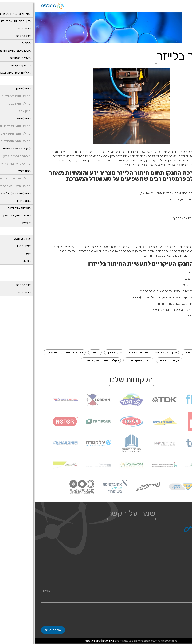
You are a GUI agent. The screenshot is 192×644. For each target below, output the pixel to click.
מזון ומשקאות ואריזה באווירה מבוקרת (118, 352)
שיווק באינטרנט (58, 641)
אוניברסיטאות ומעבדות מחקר (29, 352)
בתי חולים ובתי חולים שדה (165, 352)
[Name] (96, 583)
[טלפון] (96, 591)
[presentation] (96, 106)
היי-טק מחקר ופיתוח (103, 360)
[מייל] (96, 600)
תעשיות (177, 40)
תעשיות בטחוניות (134, 360)
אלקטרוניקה (79, 352)
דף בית (187, 40)
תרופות (60, 352)
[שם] (96, 583)
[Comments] (96, 619)
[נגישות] (189, 3)
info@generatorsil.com (171, 547)
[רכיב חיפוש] (174, 5)
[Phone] (96, 591)
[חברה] (96, 608)
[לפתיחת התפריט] (183, 5)
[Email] (96, 600)
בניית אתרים (73, 641)
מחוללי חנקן (180, 573)
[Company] (96, 608)
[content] (96, 619)
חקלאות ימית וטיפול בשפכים (65, 360)
